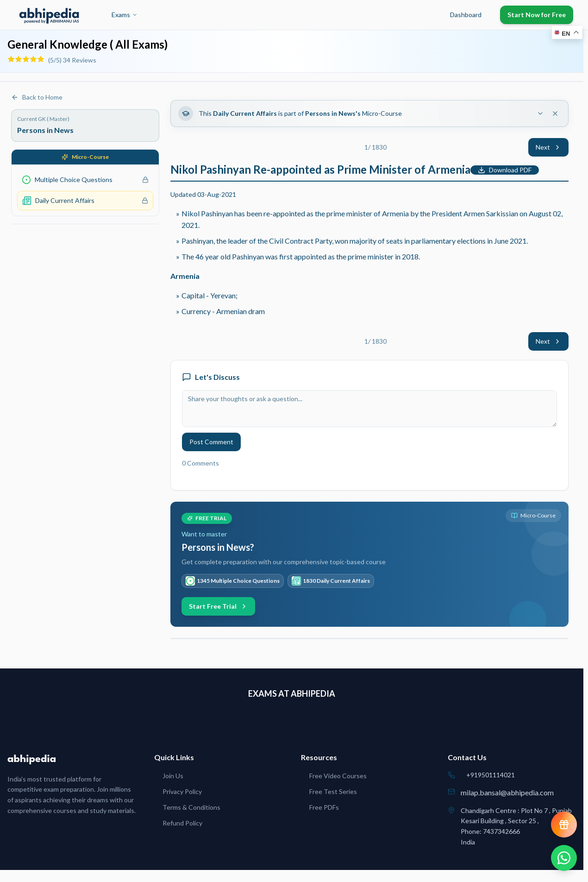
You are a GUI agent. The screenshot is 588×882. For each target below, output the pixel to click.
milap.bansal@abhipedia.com (507, 792)
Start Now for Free (537, 15)
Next (548, 147)
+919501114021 (491, 775)
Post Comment (211, 442)
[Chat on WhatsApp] (564, 858)
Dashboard (466, 15)
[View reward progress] (564, 825)
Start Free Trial (218, 606)
